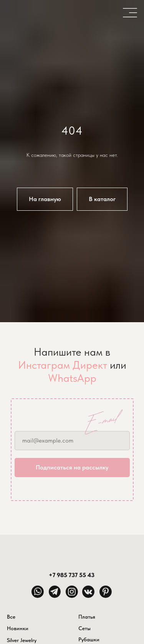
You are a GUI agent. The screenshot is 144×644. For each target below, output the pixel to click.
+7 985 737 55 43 (72, 575)
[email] (72, 441)
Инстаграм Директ (63, 365)
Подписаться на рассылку (72, 467)
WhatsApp (72, 378)
